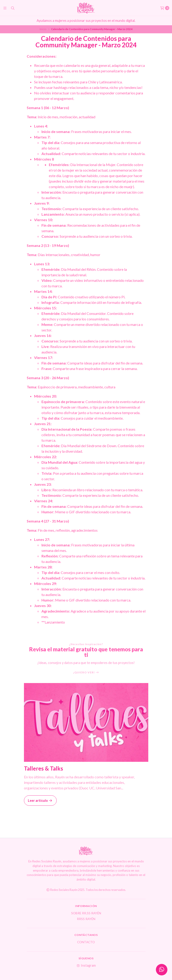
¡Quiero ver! (86, 672)
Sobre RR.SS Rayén (86, 913)
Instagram (86, 966)
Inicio (43, 29)
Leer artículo (40, 801)
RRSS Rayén (86, 919)
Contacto (86, 942)
